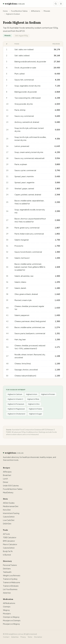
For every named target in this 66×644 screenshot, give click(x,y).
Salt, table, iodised (22, 55)
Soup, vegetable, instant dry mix (27, 86)
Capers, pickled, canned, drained (28, 195)
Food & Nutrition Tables (13, 489)
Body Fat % (8, 551)
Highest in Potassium (16, 404)
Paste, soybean (21, 164)
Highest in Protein (48, 394)
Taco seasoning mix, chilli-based (28, 98)
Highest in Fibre (33, 399)
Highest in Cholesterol (16, 414)
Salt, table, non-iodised (24, 49)
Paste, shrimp (20, 110)
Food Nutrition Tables (19, 11)
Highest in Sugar (35, 414)
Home (5, 11)
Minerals (47, 11)
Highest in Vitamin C (15, 399)
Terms (30, 637)
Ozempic (7, 607)
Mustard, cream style (23, 300)
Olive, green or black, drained (26, 294)
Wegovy (6, 610)
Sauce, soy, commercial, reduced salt (30, 158)
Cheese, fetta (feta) (23, 364)
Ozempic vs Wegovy (11, 617)
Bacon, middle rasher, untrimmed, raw (30, 327)
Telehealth (7, 572)
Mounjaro (7, 613)
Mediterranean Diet (11, 506)
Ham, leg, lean (20, 339)
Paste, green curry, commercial (27, 228)
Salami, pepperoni (22, 315)
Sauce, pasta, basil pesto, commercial (30, 333)
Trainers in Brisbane (11, 586)
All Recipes (7, 472)
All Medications (9, 603)
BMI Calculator (9, 541)
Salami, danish (20, 288)
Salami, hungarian (22, 240)
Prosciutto (19, 246)
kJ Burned (7, 555)
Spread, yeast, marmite (24, 176)
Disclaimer (38, 637)
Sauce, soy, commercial (24, 116)
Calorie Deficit (9, 517)
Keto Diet (7, 510)
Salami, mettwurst (22, 258)
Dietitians (7, 569)
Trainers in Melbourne (11, 582)
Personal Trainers (10, 565)
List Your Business (10, 589)
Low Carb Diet (9, 520)
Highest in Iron (32, 394)
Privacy (23, 637)
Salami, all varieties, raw (24, 276)
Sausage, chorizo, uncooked (26, 370)
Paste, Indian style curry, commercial (29, 234)
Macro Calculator (10, 544)
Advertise (7, 593)
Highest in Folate (35, 409)
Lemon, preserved (22, 146)
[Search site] (56, 4)
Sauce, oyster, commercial (25, 170)
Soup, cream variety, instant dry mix (29, 152)
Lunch (5, 479)
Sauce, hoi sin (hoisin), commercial (28, 252)
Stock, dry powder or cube (25, 68)
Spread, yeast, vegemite (24, 182)
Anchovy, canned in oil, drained (27, 122)
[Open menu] (61, 4)
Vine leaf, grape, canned (24, 188)
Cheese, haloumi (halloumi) (25, 376)
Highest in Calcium (15, 394)
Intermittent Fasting (11, 513)
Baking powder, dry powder (26, 92)
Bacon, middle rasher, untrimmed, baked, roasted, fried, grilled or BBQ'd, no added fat (30, 267)
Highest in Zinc (34, 404)
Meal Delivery (8, 492)
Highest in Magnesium (16, 409)
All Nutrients (36, 11)
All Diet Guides (9, 503)
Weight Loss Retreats (12, 575)
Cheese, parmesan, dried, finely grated (30, 321)
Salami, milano (20, 282)
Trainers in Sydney (10, 579)
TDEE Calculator (10, 537)
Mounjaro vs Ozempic (12, 620)
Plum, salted (20, 74)
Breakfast (7, 475)
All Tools (6, 534)
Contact (6, 637)
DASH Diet (7, 524)
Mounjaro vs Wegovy (11, 624)
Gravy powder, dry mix (24, 104)
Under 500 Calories (11, 486)
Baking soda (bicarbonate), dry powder (30, 62)
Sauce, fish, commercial (24, 80)
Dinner (6, 482)
